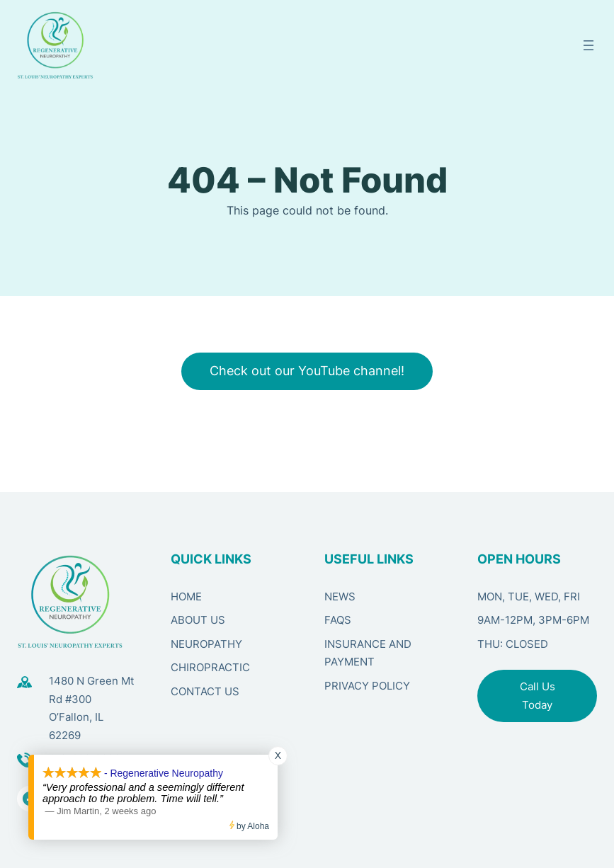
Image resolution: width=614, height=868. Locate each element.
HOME (186, 596)
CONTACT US (205, 691)
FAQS (338, 620)
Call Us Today (538, 696)
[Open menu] (589, 45)
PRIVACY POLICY (367, 686)
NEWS (340, 596)
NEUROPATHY (206, 644)
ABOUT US (198, 620)
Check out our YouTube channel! (307, 371)
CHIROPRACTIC (210, 667)
